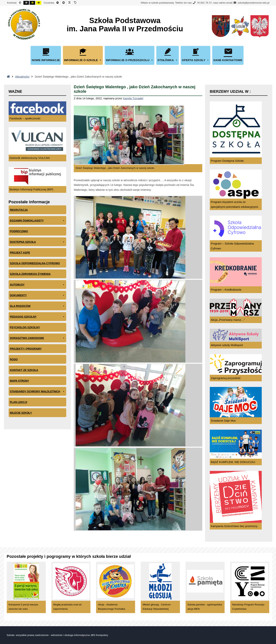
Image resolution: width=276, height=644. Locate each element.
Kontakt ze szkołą (24, 370)
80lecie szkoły (21, 413)
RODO (14, 359)
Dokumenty (38, 295)
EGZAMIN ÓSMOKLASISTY (38, 221)
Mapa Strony (20, 381)
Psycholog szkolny (25, 327)
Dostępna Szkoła (38, 242)
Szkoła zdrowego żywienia (30, 274)
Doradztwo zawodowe (38, 338)
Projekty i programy (26, 349)
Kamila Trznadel (133, 98)
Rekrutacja (19, 210)
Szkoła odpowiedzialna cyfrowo (35, 263)
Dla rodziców (38, 306)
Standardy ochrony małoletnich (38, 392)
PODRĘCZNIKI (19, 231)
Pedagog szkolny (38, 317)
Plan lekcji (19, 402)
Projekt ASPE (20, 253)
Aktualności (22, 77)
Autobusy (38, 285)
